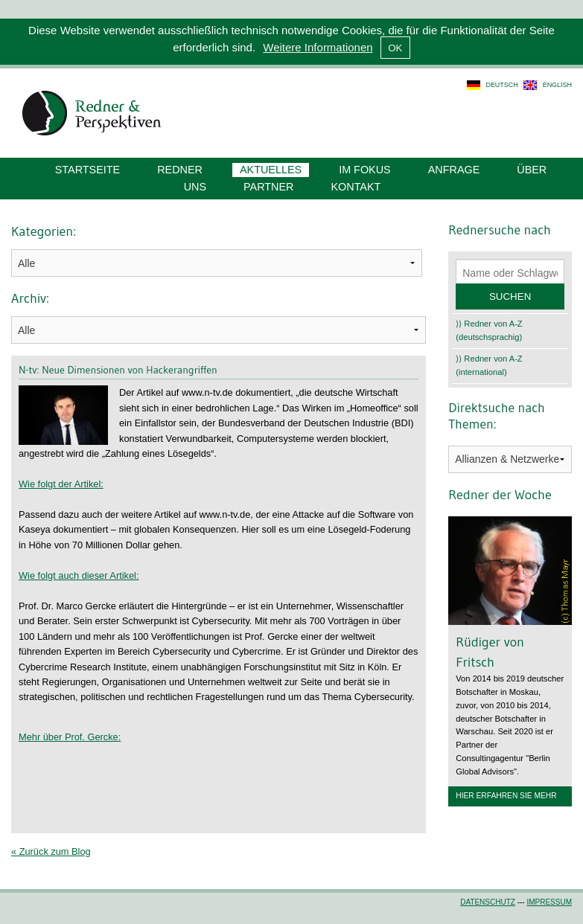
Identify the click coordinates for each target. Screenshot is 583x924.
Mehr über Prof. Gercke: (70, 737)
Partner (268, 187)
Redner (180, 170)
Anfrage (454, 170)
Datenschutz (488, 902)
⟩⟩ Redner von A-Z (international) (489, 365)
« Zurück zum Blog (51, 851)
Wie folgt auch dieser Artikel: (79, 575)
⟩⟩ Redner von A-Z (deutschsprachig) (489, 330)
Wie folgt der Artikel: (61, 484)
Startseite (87, 170)
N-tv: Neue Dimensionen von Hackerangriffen (118, 370)
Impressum (549, 902)
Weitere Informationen (318, 47)
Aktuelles (271, 170)
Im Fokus (365, 170)
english (557, 85)
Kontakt (356, 187)
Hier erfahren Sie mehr (506, 796)
